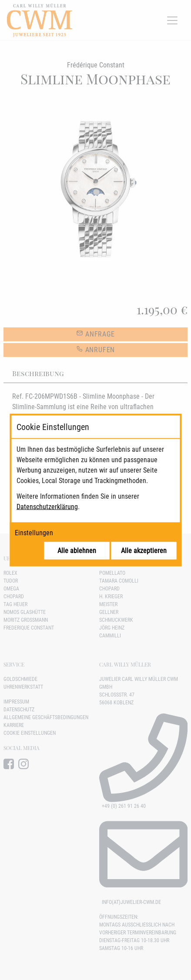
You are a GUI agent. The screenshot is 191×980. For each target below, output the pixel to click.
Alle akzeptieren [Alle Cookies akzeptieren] (144, 551)
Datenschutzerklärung (47, 507)
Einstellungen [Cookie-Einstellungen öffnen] (34, 533)
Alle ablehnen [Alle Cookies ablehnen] (77, 551)
